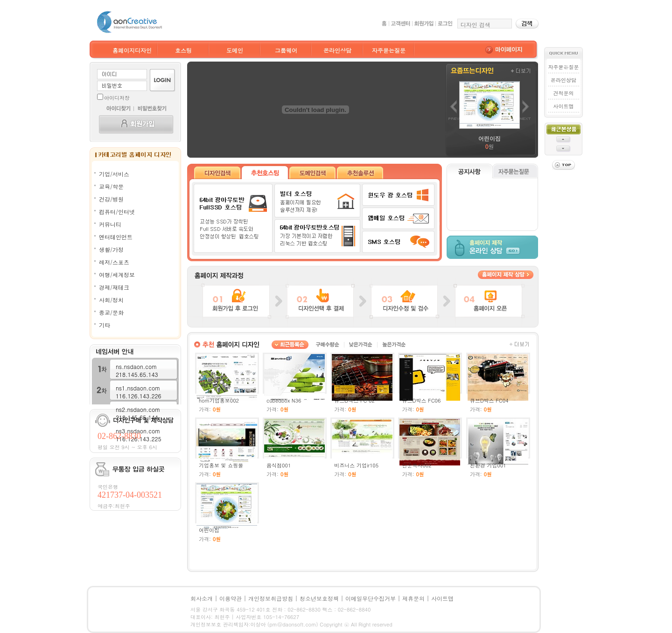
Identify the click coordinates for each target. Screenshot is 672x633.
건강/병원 (111, 199)
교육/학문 (111, 186)
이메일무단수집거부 (371, 598)
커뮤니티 (110, 224)
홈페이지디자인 (132, 50)
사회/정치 (111, 300)
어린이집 (209, 530)
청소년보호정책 (319, 598)
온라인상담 (337, 50)
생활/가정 (111, 249)
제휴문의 (413, 598)
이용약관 (231, 598)
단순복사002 (416, 465)
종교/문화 (111, 312)
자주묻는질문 (389, 50)
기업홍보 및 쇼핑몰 (221, 465)
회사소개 (202, 598)
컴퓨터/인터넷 (117, 212)
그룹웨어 (286, 50)
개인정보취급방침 (271, 598)
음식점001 (279, 465)
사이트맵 (563, 106)
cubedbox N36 (284, 400)
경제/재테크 (114, 287)
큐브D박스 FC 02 (354, 400)
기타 (105, 325)
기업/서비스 (114, 174)
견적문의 (563, 93)
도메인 (235, 50)
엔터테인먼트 (116, 237)
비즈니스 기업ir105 (356, 465)
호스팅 (183, 50)
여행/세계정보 (117, 275)
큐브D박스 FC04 (489, 400)
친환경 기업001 (488, 465)
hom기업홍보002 (219, 400)
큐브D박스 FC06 (421, 400)
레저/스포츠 (114, 262)
